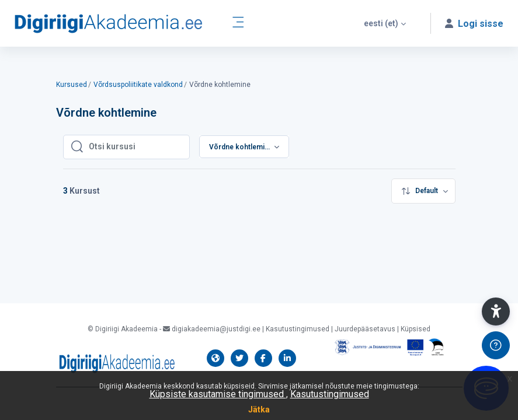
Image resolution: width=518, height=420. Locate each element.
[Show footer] (496, 345)
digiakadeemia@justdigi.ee (212, 329)
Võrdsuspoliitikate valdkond (138, 85)
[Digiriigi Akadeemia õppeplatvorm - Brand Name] (109, 23)
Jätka (259, 409)
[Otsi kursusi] (135, 147)
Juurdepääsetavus (365, 329)
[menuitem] (423, 191)
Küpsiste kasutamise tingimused (218, 394)
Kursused (72, 85)
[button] (385, 23)
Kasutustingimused (330, 394)
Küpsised (416, 329)
